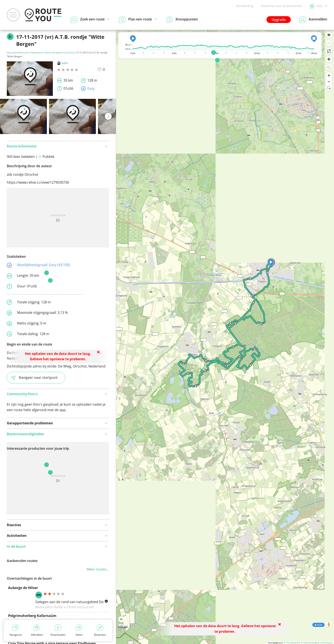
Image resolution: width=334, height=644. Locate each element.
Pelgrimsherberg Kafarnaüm (32, 616)
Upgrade (279, 20)
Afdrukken (37, 630)
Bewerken (100, 630)
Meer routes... (98, 569)
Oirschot (69, 53)
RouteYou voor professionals (281, 6)
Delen (79, 630)
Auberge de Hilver (23, 588)
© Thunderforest (292, 643)
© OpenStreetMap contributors (317, 643)
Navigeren (16, 630)
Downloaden (58, 630)
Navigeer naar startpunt (34, 378)
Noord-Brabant (53, 53)
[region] (225, 337)
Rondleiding (245, 6)
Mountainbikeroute (18, 53)
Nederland (37, 53)
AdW (62, 63)
